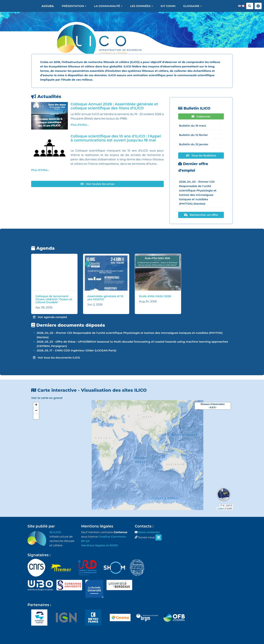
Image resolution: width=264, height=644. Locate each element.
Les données (142, 6)
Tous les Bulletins (201, 155)
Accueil (48, 6)
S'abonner (201, 116)
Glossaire (192, 6)
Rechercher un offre (201, 215)
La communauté (108, 6)
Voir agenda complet (50, 317)
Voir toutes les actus (98, 184)
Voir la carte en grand (47, 398)
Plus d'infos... (80, 125)
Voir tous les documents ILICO (57, 358)
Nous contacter (149, 532)
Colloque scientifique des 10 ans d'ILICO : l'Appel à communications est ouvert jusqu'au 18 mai (116, 138)
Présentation (74, 6)
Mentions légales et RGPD (100, 545)
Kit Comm (168, 6)
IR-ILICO (55, 532)
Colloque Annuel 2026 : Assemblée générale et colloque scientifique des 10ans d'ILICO (114, 106)
